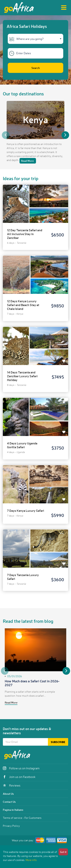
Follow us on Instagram (21, 768)
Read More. (28, 161)
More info (31, 860)
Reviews (12, 785)
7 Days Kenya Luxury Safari (25, 511)
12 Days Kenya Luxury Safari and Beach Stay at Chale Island (23, 305)
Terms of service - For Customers (22, 818)
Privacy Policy (11, 826)
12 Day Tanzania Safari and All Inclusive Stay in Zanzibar (25, 234)
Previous (6, 135)
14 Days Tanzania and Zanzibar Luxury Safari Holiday (22, 376)
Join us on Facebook (19, 777)
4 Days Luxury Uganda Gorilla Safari (22, 445)
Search (36, 68)
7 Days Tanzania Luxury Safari (23, 577)
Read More (11, 702)
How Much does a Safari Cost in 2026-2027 (32, 683)
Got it (63, 852)
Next (65, 135)
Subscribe (58, 742)
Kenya (35, 119)
